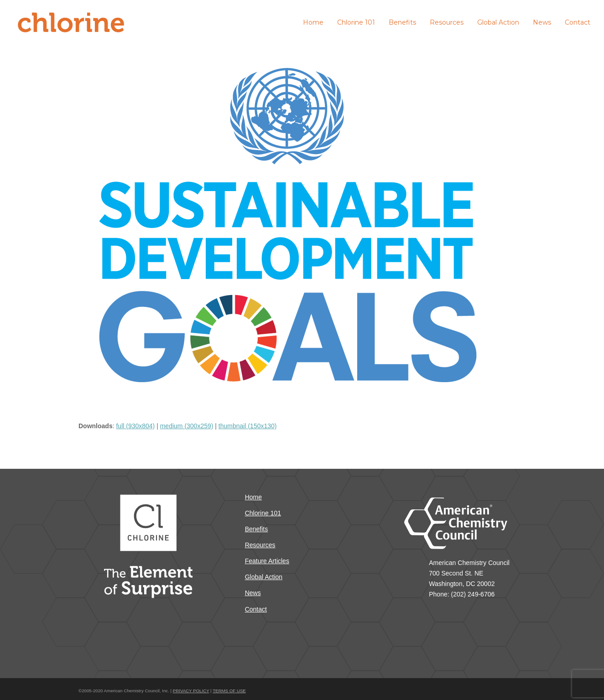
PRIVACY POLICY (191, 691)
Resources (260, 545)
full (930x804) (135, 426)
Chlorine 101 (263, 513)
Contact (256, 609)
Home (253, 497)
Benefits (257, 529)
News (253, 593)
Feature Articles (267, 561)
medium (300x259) (187, 426)
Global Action (264, 577)
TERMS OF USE (229, 691)
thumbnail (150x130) (248, 426)
